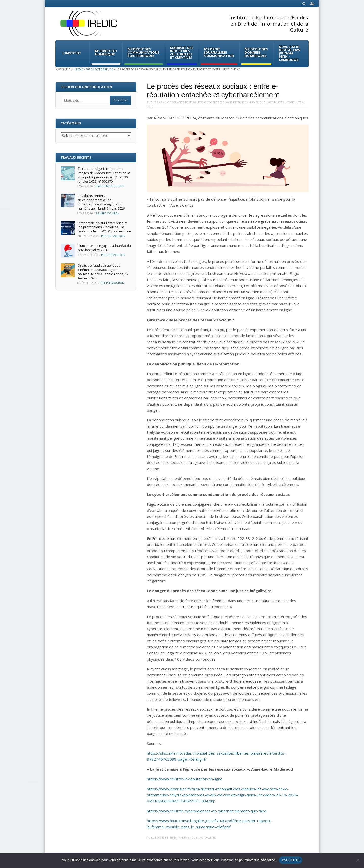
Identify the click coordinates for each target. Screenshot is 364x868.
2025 (89, 69)
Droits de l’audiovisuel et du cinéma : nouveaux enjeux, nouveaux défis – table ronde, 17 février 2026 (103, 272)
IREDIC (79, 69)
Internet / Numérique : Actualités (258, 102)
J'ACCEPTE (291, 860)
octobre (101, 69)
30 (112, 69)
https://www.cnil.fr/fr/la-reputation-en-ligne (185, 779)
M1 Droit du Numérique (106, 52)
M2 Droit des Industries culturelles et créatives (182, 52)
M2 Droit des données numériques (256, 52)
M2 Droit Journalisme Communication (219, 52)
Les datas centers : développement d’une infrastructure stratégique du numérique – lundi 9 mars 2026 (101, 202)
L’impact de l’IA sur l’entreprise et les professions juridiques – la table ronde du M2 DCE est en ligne (105, 227)
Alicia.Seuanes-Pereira (179, 102)
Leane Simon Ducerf (110, 186)
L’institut (72, 53)
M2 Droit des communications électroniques (144, 52)
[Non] (358, 860)
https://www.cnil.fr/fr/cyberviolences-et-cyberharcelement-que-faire (207, 811)
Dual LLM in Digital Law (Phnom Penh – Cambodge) (290, 53)
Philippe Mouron (107, 213)
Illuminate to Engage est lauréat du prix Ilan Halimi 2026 (104, 248)
